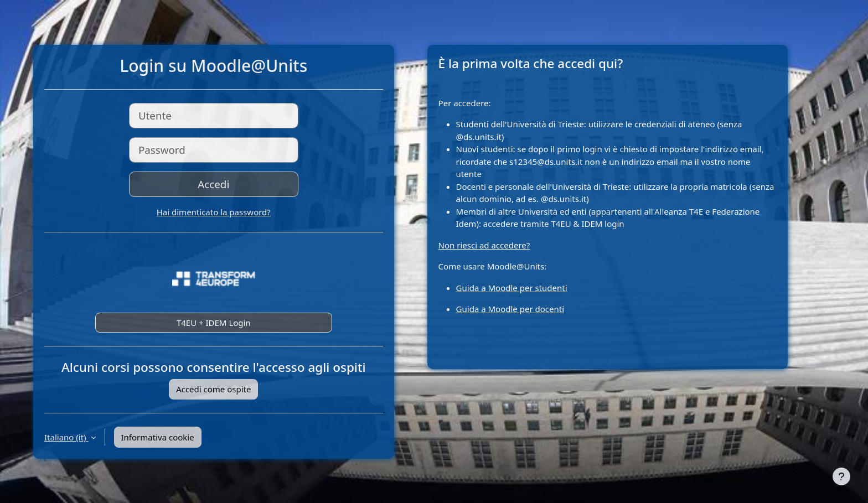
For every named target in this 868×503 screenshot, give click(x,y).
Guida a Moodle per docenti (510, 309)
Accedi (213, 184)
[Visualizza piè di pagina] (841, 476)
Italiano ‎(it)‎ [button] (66, 437)
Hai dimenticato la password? (214, 212)
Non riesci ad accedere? (484, 245)
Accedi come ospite (213, 389)
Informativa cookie (158, 437)
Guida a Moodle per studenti (512, 288)
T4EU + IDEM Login (214, 323)
